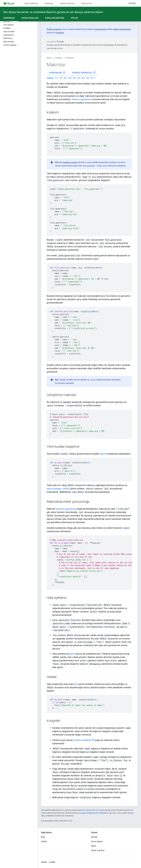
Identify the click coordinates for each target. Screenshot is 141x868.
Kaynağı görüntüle (84, 73)
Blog (43, 837)
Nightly (50, 78)
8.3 (83, 78)
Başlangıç (49, 3)
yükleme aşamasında (66, 509)
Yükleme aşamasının (81, 99)
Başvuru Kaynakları (90, 3)
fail (77, 684)
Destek (94, 837)
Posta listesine (100, 29)
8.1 (93, 78)
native (103, 454)
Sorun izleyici (97, 841)
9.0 (61, 78)
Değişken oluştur (70, 162)
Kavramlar (70, 58)
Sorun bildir (57, 73)
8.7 (66, 78)
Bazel (49, 58)
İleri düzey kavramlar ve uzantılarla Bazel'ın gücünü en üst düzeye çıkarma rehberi (53, 12)
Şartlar (44, 862)
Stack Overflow (98, 850)
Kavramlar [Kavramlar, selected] (9, 18)
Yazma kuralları (30, 18)
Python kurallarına (82, 740)
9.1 (57, 78)
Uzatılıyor (59, 58)
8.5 (74, 78)
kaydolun (60, 33)
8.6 (70, 78)
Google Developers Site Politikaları (93, 813)
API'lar (74, 18)
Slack (93, 846)
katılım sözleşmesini (122, 29)
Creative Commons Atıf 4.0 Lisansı (91, 810)
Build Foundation (54, 29)
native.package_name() (58, 489)
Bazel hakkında (31, 3)
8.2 (88, 78)
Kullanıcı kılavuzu (67, 3)
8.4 (79, 78)
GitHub (132, 3)
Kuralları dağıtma (55, 18)
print (73, 654)
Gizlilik (52, 862)
